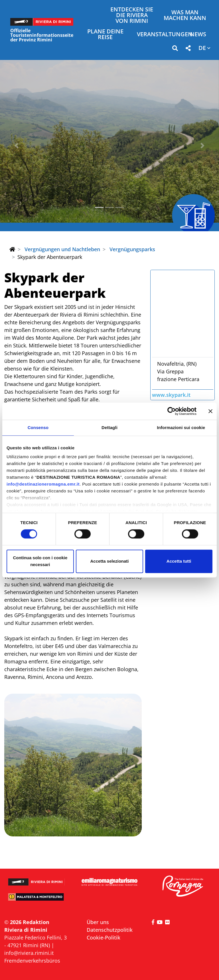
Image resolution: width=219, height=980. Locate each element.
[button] (175, 49)
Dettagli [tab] (109, 427)
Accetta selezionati (109, 561)
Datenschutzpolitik (110, 930)
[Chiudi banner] (210, 411)
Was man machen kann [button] (185, 16)
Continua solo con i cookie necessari (40, 561)
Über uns (98, 922)
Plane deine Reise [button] (105, 35)
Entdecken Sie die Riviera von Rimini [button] (132, 16)
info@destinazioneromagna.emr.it (43, 484)
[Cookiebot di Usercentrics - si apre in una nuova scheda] (172, 411)
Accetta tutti (179, 561)
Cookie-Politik (104, 937)
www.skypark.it (171, 395)
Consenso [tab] (38, 427)
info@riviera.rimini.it (29, 953)
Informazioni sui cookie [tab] (181, 427)
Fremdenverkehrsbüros (32, 961)
